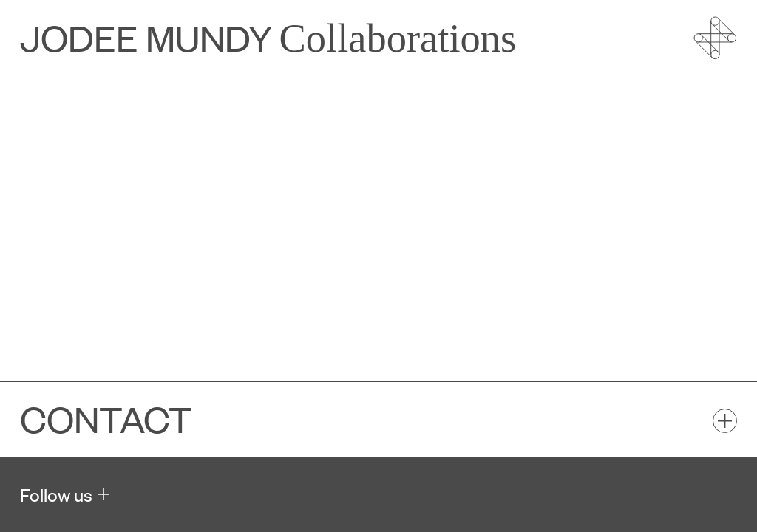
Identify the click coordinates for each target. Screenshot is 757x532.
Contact (106, 419)
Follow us (56, 494)
